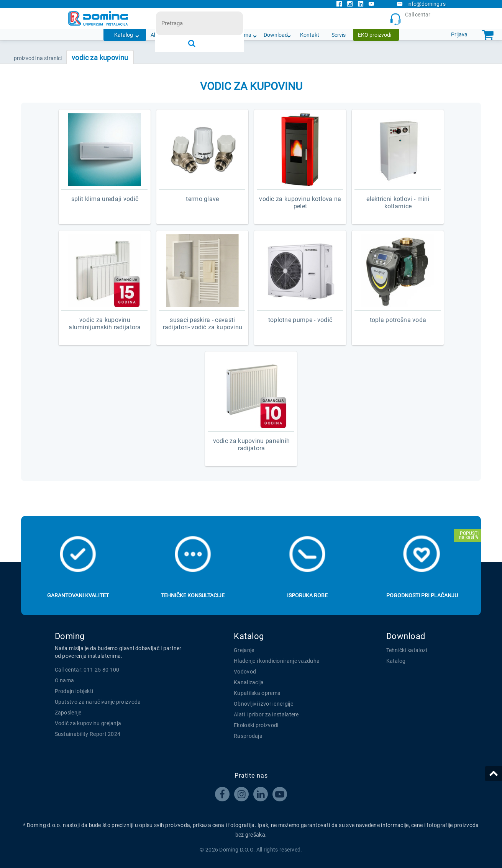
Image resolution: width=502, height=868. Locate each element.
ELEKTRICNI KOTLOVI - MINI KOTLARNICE (398, 203)
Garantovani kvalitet (78, 595)
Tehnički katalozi (407, 650)
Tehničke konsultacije (193, 595)
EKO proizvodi (375, 35)
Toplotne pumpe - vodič (300, 320)
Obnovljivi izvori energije (263, 704)
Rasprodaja (248, 736)
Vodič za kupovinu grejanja (88, 723)
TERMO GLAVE (202, 199)
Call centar (412, 19)
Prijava (459, 34)
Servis (339, 35)
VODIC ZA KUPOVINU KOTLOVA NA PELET (300, 203)
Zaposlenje (68, 713)
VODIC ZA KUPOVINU (100, 58)
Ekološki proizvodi (256, 725)
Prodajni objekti (74, 691)
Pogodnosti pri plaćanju (422, 595)
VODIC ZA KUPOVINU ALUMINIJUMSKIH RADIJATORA (105, 324)
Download (276, 35)
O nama (242, 35)
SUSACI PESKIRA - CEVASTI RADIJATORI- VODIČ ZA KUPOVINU (203, 324)
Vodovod (245, 672)
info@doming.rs (421, 4)
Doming (70, 636)
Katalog (124, 35)
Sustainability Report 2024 (88, 734)
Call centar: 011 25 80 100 (87, 670)
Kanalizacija (249, 682)
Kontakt (310, 35)
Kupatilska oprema (257, 693)
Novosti (211, 35)
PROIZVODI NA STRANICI (38, 58)
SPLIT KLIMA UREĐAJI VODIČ (105, 199)
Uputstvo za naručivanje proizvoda (98, 702)
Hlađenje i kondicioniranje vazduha (277, 661)
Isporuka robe (307, 595)
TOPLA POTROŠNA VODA (398, 320)
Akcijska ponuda (170, 35)
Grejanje (244, 650)
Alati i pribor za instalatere (266, 714)
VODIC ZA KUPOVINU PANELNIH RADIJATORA (252, 445)
